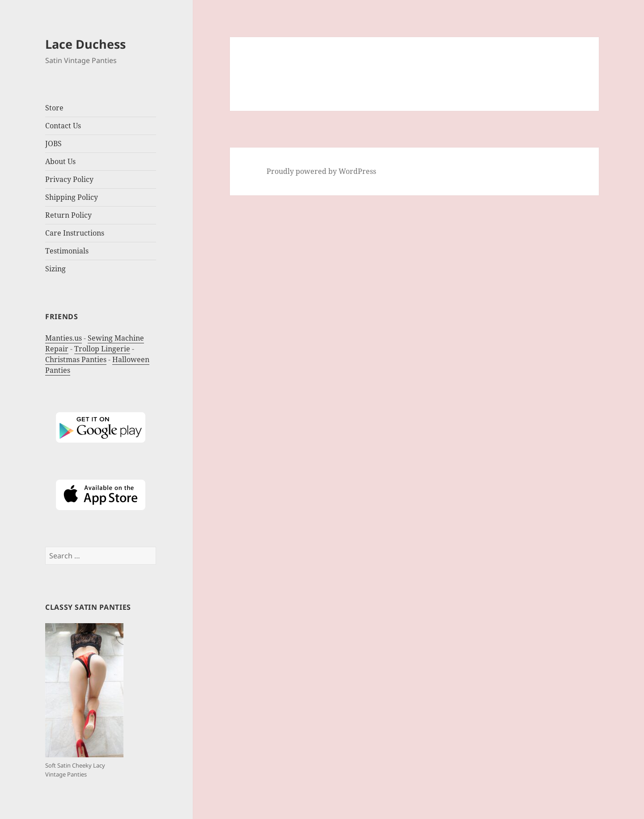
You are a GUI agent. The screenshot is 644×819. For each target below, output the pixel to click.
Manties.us (64, 338)
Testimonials (67, 251)
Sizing (55, 269)
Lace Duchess (85, 44)
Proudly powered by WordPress (321, 171)
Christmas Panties (76, 359)
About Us (60, 161)
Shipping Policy (72, 197)
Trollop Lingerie (102, 349)
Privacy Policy (69, 179)
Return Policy (68, 215)
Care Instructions (75, 233)
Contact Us (63, 126)
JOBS (53, 144)
